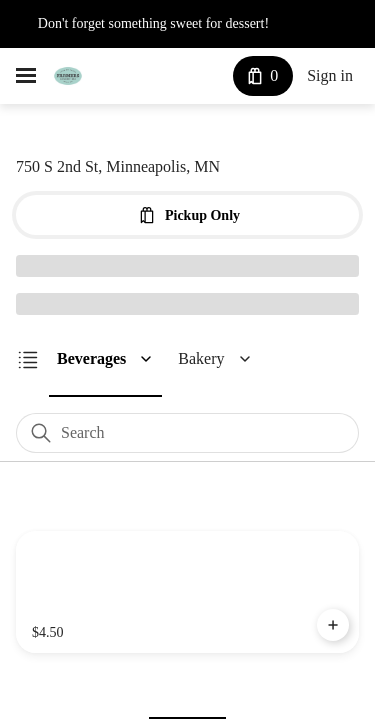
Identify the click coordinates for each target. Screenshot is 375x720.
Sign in (328, 76)
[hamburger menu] (26, 76)
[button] (115, 359)
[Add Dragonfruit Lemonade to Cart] (333, 626)
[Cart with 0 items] (259, 76)
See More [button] (322, 23)
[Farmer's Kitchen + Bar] (68, 76)
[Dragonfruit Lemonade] (187, 593)
